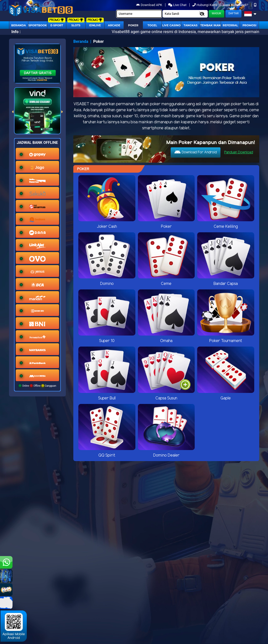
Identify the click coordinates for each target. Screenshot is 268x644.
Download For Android (196, 152)
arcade (114, 25)
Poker (133, 25)
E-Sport (57, 25)
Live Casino (171, 25)
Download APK (150, 5)
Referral (230, 25)
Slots (76, 25)
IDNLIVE (95, 25)
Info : (16, 32)
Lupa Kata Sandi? (236, 5)
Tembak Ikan (210, 25)
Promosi (249, 25)
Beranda (19, 25)
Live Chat (177, 5)
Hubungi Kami (205, 5)
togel (152, 25)
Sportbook (38, 25)
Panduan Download (239, 152)
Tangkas (191, 25)
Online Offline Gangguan (37, 386)
